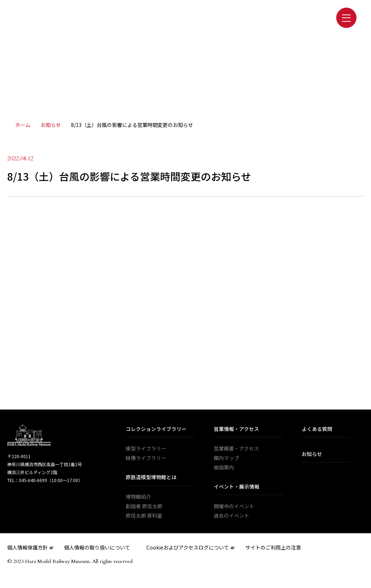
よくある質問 (317, 429)
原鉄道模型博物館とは (151, 478)
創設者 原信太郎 (144, 507)
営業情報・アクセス (236, 429)
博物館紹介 (138, 497)
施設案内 (224, 468)
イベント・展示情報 (237, 487)
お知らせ (312, 455)
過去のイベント (232, 516)
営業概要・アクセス (236, 449)
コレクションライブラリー (156, 429)
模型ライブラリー (146, 449)
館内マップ (226, 459)
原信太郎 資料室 (144, 516)
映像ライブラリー (146, 459)
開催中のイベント (234, 507)
